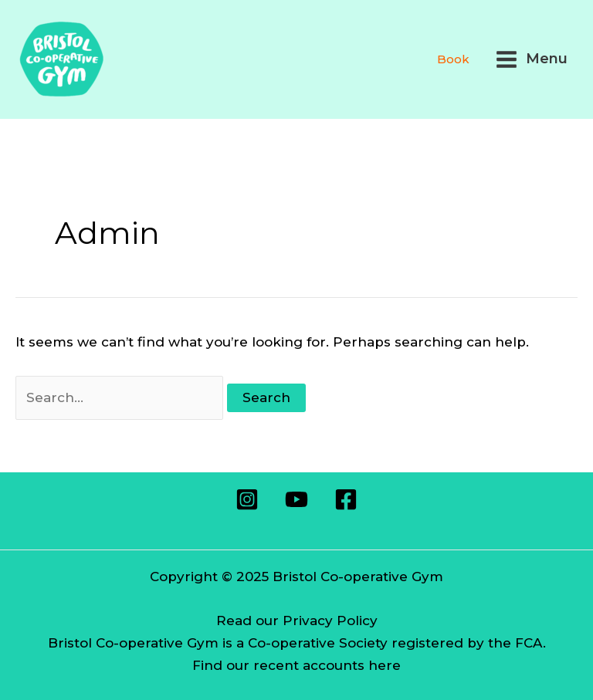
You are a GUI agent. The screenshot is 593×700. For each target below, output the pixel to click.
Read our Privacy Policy (297, 621)
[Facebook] (346, 499)
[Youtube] (296, 499)
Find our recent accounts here (296, 665)
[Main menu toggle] (531, 60)
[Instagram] (247, 499)
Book (453, 59)
